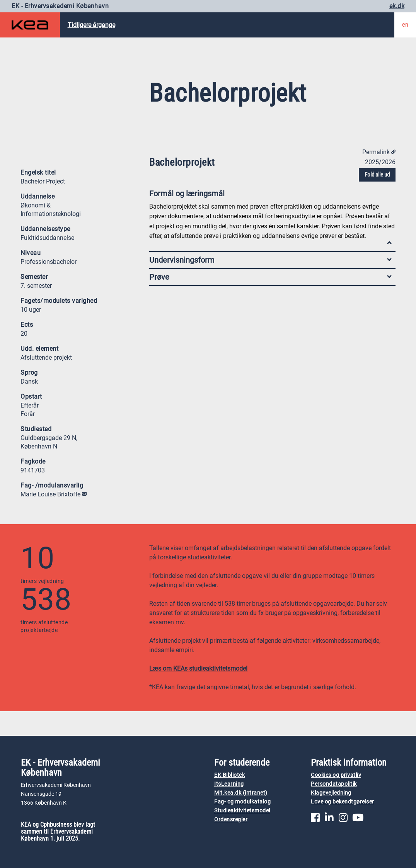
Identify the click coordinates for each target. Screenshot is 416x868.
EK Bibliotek (229, 775)
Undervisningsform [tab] (270, 260)
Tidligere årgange (91, 25)
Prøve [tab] (270, 277)
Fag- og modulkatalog (242, 802)
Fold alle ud (377, 175)
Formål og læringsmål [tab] (270, 195)
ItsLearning (229, 784)
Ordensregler (231, 820)
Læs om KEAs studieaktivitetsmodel (198, 668)
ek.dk (397, 6)
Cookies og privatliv (336, 775)
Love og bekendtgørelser (343, 802)
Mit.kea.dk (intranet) (241, 793)
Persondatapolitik (334, 784)
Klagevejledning (331, 793)
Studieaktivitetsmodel (242, 811)
